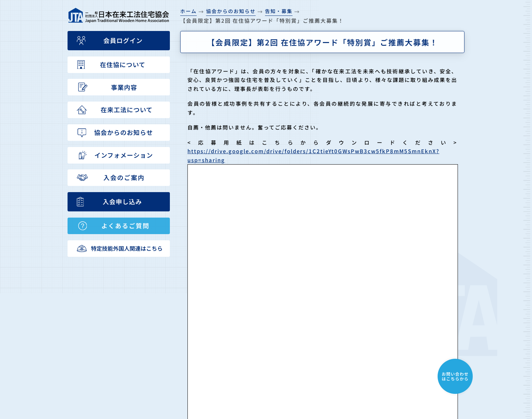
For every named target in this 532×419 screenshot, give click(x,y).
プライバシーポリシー (403, 386)
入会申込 (387, 324)
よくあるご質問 (395, 336)
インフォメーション (330, 373)
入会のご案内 (392, 312)
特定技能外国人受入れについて (414, 349)
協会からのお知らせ (330, 361)
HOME (314, 312)
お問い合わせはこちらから (455, 376)
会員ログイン (392, 373)
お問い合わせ (392, 361)
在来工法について (327, 349)
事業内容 (316, 336)
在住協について (325, 324)
